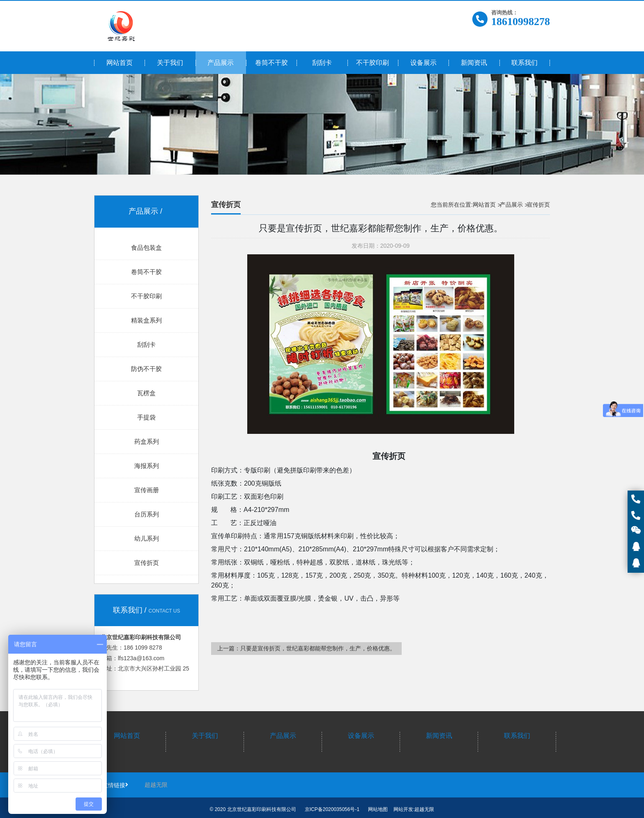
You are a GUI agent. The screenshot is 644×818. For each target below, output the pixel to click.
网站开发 (403, 809)
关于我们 (205, 736)
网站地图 (378, 809)
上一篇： (306, 648)
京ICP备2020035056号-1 (332, 809)
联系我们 (517, 736)
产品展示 (511, 205)
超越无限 (156, 785)
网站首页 (484, 205)
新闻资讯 (439, 736)
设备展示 (361, 736)
